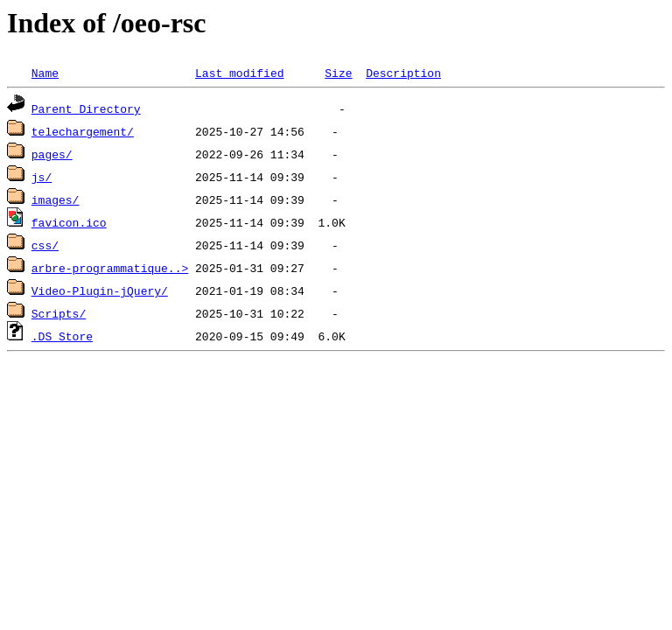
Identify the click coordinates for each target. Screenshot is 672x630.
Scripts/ (59, 313)
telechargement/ (83, 131)
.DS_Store (62, 336)
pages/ (52, 154)
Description (403, 73)
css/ (45, 245)
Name (45, 73)
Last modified (239, 73)
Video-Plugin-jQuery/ (100, 290)
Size (338, 73)
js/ (42, 177)
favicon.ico (69, 222)
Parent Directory (86, 108)
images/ (56, 199)
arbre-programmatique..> (110, 268)
